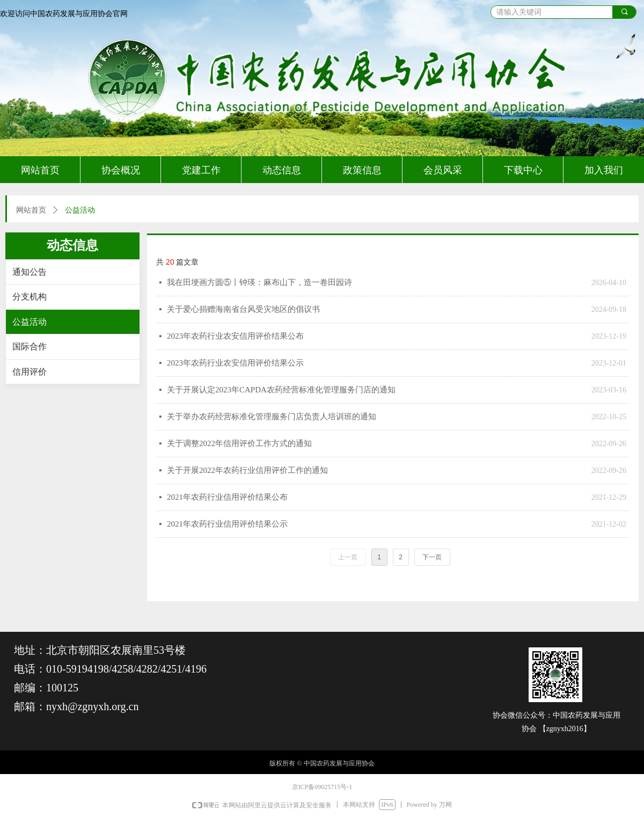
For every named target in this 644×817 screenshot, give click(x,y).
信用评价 (30, 372)
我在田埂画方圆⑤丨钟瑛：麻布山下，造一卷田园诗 (259, 282)
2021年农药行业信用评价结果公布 (227, 497)
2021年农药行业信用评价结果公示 (227, 524)
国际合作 (30, 347)
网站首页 (31, 210)
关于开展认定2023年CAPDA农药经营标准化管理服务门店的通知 (281, 390)
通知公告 (30, 272)
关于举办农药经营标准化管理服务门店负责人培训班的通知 (272, 417)
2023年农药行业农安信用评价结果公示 (235, 363)
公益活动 (30, 322)
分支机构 (30, 297)
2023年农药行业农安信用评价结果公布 (235, 336)
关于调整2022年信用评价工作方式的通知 (239, 443)
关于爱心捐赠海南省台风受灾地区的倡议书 (243, 309)
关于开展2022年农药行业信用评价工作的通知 (247, 470)
